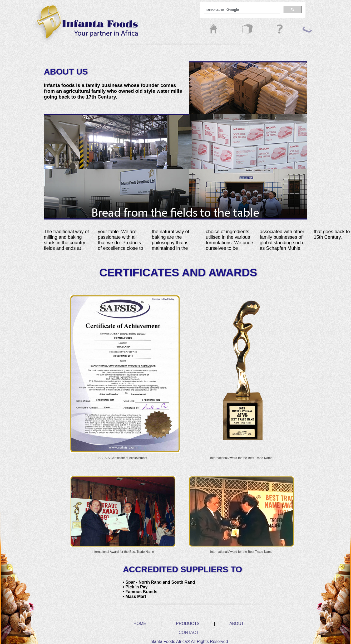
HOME (140, 624)
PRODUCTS (188, 624)
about (273, 30)
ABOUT (237, 624)
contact (307, 30)
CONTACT (189, 633)
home (207, 30)
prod (239, 30)
